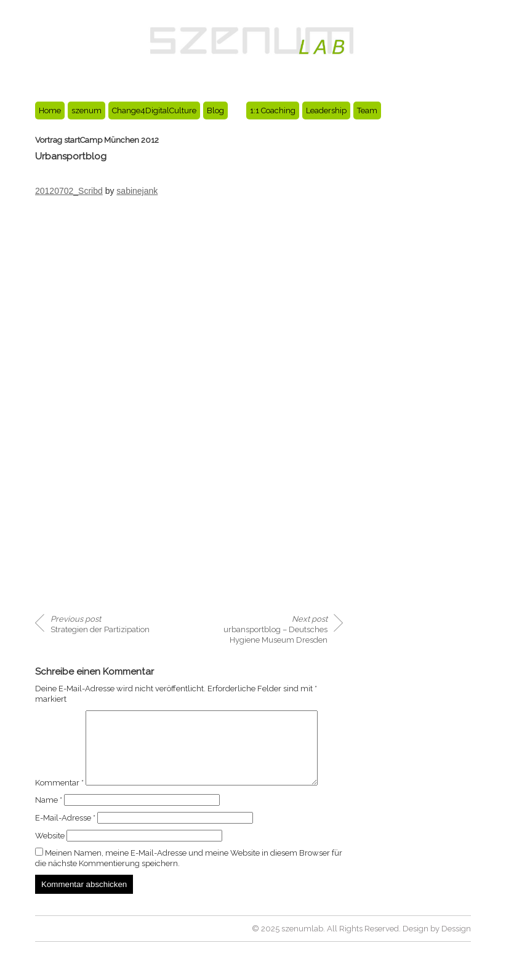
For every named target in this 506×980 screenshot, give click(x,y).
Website (50, 858)
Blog (215, 110)
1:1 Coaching (273, 110)
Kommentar (59, 716)
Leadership (326, 110)
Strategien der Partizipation (100, 624)
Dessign (456, 951)
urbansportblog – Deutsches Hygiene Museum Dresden (275, 629)
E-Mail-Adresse (65, 841)
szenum (86, 110)
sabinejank (137, 191)
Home (50, 110)
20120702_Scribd (69, 191)
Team (367, 110)
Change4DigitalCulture (154, 110)
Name (49, 823)
